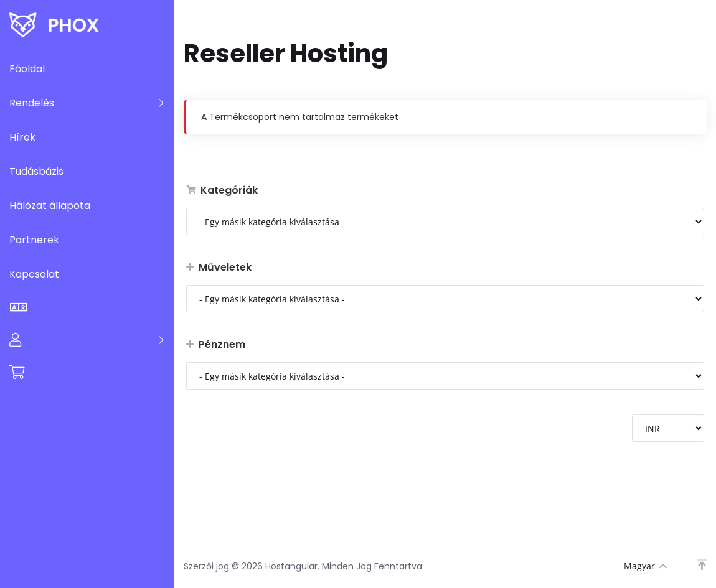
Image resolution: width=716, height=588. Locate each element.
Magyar (645, 566)
